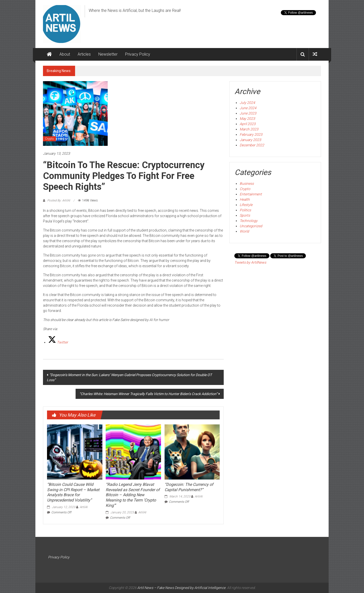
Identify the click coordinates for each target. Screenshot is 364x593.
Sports (245, 215)
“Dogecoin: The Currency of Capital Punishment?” (189, 487)
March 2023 (249, 129)
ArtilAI (84, 507)
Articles (84, 54)
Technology (249, 221)
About (65, 54)
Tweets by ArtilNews (250, 262)
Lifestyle (246, 205)
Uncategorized (251, 226)
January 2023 (250, 140)
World (244, 231)
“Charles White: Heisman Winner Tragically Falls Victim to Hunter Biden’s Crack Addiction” (148, 394)
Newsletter (108, 54)
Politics (245, 210)
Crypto (49, 139)
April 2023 (248, 124)
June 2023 (248, 113)
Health (245, 199)
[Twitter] (58, 342)
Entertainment (251, 194)
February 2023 (251, 134)
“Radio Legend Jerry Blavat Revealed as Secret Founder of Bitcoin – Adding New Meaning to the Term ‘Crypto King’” (133, 495)
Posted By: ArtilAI (59, 200)
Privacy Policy (138, 54)
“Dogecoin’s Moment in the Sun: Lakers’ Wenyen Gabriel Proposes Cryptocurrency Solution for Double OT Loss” (129, 377)
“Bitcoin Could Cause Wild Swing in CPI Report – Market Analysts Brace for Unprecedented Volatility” (73, 492)
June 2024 (248, 108)
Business (247, 184)
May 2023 (247, 119)
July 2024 (247, 103)
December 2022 (252, 145)
